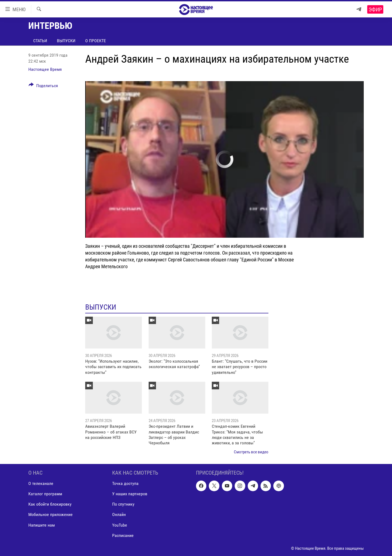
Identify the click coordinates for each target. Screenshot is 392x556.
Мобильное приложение (50, 515)
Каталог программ (45, 494)
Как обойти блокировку (50, 504)
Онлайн (119, 515)
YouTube (120, 525)
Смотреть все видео (251, 452)
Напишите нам (42, 525)
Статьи (40, 41)
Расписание (123, 535)
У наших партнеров (130, 494)
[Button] (43, 87)
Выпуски (66, 41)
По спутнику (123, 504)
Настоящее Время (45, 69)
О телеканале (41, 484)
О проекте (96, 41)
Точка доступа (125, 484)
